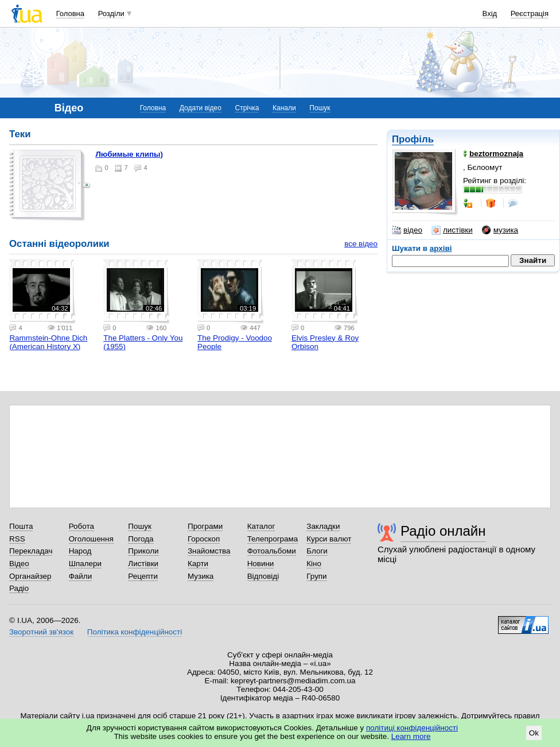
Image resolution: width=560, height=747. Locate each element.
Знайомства (209, 551)
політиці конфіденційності (412, 728)
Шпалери (85, 564)
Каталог (261, 526)
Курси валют (329, 539)
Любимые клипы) (129, 154)
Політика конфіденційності (135, 632)
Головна (70, 13)
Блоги (317, 551)
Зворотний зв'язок (41, 632)
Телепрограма (273, 539)
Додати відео (201, 108)
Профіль (413, 139)
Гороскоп (204, 539)
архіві (441, 248)
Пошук (320, 108)
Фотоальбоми (272, 551)
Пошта (21, 526)
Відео (19, 564)
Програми (205, 526)
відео (407, 230)
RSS (17, 539)
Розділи (111, 13)
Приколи (143, 551)
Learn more (411, 736)
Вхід (490, 13)
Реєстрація (530, 13)
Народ (80, 551)
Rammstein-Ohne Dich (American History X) (48, 342)
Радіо (19, 588)
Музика (201, 576)
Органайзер (30, 576)
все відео (361, 244)
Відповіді (263, 576)
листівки (452, 230)
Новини (261, 564)
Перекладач (31, 551)
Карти (198, 564)
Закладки (323, 526)
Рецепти (143, 576)
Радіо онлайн (443, 531)
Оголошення (91, 539)
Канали (284, 108)
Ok (534, 733)
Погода (141, 539)
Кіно (314, 564)
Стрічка (247, 108)
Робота (81, 526)
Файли (81, 576)
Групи (316, 576)
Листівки (143, 564)
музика (500, 230)
